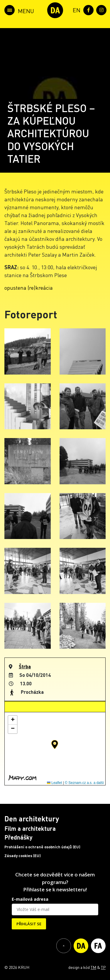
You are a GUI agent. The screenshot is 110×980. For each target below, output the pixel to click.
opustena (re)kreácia (29, 288)
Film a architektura (30, 828)
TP (103, 967)
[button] (55, 744)
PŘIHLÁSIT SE (29, 924)
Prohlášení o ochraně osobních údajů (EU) (42, 847)
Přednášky (18, 837)
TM (93, 967)
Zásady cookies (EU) (23, 856)
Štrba (25, 666)
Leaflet (54, 783)
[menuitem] (75, 10)
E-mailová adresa (30, 899)
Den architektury (32, 819)
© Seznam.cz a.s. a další (84, 783)
